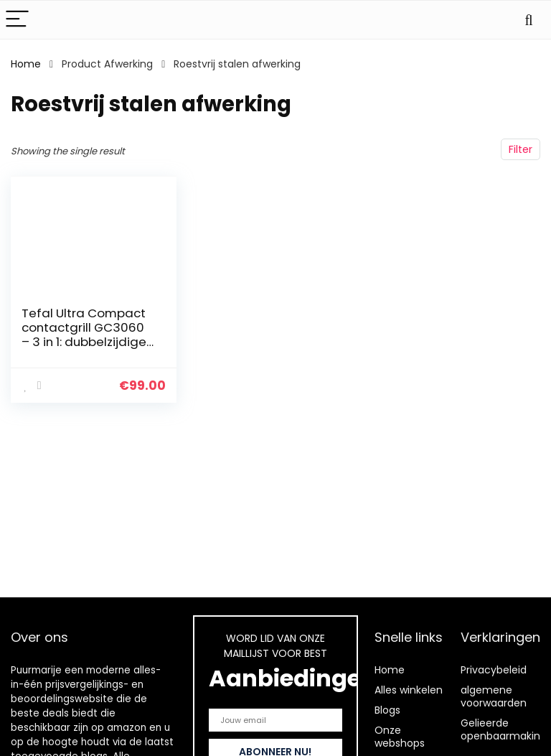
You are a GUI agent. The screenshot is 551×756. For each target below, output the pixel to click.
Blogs (387, 710)
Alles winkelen (409, 690)
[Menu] (17, 20)
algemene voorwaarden (494, 696)
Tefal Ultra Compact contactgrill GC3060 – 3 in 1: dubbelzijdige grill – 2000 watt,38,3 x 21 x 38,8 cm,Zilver (84, 342)
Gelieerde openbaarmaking (504, 729)
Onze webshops (400, 737)
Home (26, 64)
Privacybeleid (494, 670)
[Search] (529, 20)
